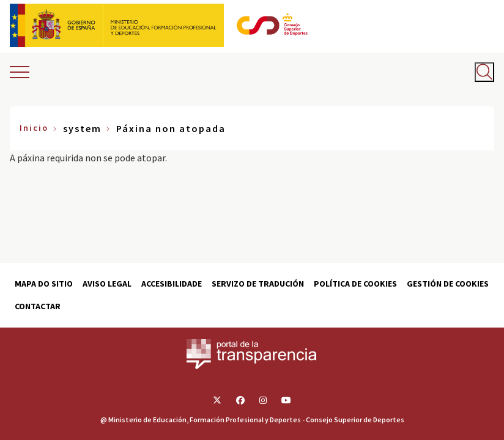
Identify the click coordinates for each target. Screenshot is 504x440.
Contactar (38, 306)
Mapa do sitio (44, 284)
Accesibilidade (172, 284)
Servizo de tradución (258, 284)
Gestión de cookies (448, 284)
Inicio (34, 128)
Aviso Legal (107, 284)
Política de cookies (355, 284)
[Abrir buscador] (484, 72)
